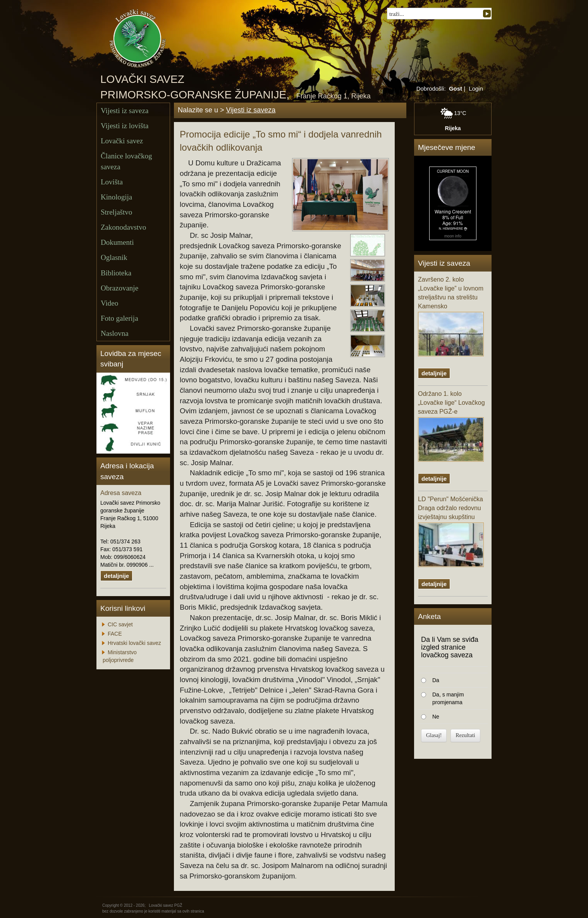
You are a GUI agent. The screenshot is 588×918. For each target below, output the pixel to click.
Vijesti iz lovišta (125, 126)
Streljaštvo (116, 212)
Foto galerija (119, 318)
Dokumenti (117, 242)
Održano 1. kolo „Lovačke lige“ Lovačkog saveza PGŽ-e (451, 426)
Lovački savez (122, 141)
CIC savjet (120, 624)
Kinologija (116, 197)
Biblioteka (116, 273)
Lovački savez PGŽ (165, 905)
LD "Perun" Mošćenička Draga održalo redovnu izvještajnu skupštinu (451, 531)
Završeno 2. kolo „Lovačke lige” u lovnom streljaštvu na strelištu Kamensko (451, 316)
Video (109, 303)
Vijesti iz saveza (125, 111)
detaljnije (116, 576)
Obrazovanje (119, 288)
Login (476, 89)
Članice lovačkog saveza (126, 161)
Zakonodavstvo (123, 227)
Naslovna (115, 333)
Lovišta (112, 182)
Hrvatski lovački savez (134, 643)
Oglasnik (114, 257)
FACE (115, 634)
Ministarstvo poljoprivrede (120, 656)
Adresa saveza (121, 493)
